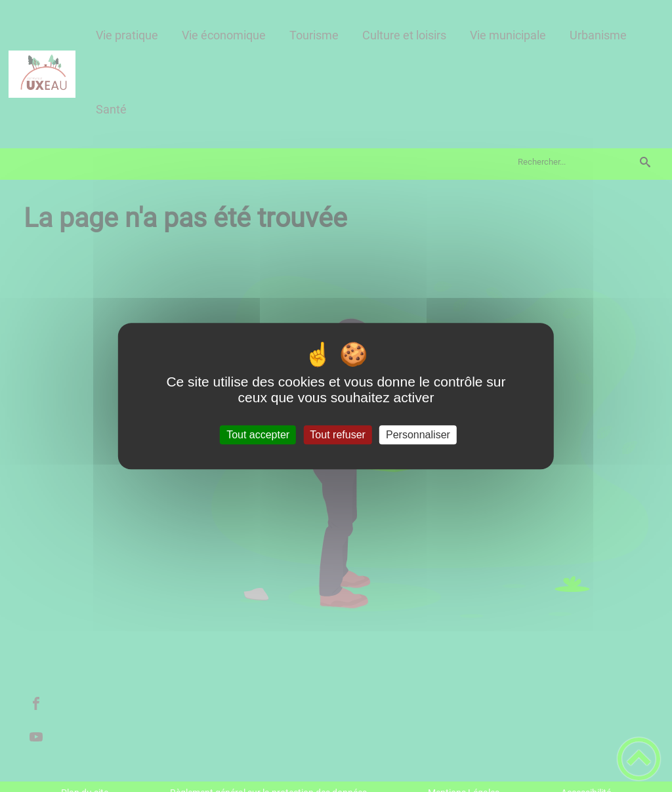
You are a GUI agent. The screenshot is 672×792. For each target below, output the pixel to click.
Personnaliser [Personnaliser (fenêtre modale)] (418, 435)
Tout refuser (337, 435)
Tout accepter (258, 435)
